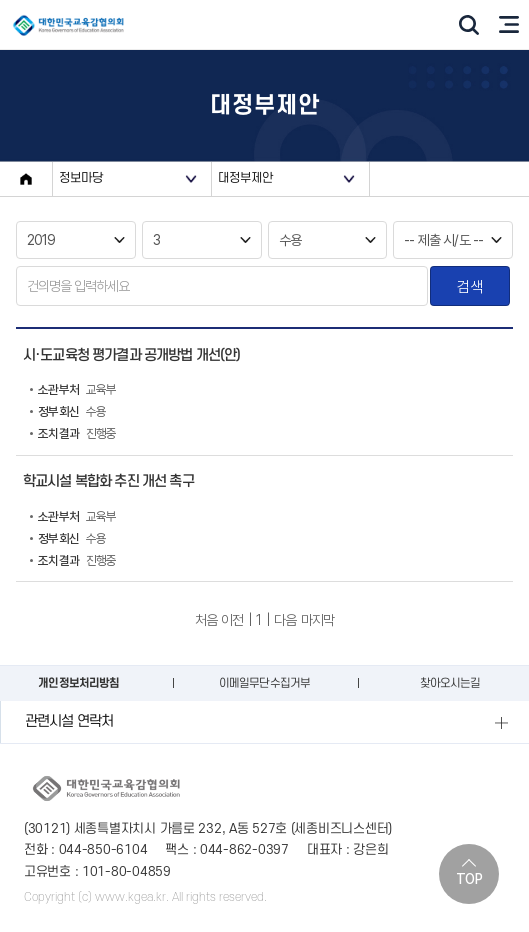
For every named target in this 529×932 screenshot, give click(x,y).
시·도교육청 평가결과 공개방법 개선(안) (132, 355)
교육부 (73, 390)
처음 (206, 620)
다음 (285, 620)
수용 (68, 412)
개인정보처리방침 (78, 683)
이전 (232, 620)
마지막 (317, 620)
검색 (469, 286)
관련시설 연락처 (69, 721)
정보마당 (81, 178)
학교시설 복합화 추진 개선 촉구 (108, 481)
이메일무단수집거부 (264, 683)
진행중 (73, 434)
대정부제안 (246, 178)
